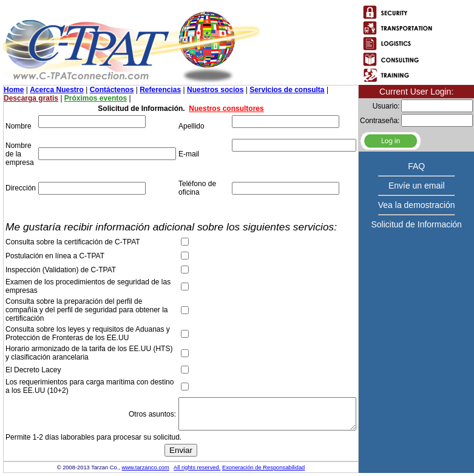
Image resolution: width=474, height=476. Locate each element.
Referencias (160, 90)
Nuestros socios (215, 90)
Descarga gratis (31, 98)
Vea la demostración (417, 205)
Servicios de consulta (287, 90)
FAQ (416, 166)
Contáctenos (112, 90)
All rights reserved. (197, 468)
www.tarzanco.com (146, 468)
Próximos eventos (96, 98)
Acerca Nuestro (57, 90)
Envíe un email (417, 186)
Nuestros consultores (226, 109)
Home (14, 90)
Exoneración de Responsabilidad (263, 468)
